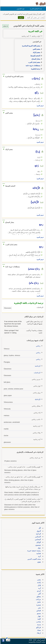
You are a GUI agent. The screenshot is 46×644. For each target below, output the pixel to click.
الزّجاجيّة (37, 399)
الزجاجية (37, 366)
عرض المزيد (40, 106)
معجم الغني (36, 49)
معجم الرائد (36, 52)
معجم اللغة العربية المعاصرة (31, 46)
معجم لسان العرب (34, 62)
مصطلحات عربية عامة (33, 66)
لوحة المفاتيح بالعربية (36, 9)
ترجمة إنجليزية (35, 69)
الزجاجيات (37, 373)
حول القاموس (20, 9)
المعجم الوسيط (35, 56)
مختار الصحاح (36, 59)
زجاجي (38, 346)
